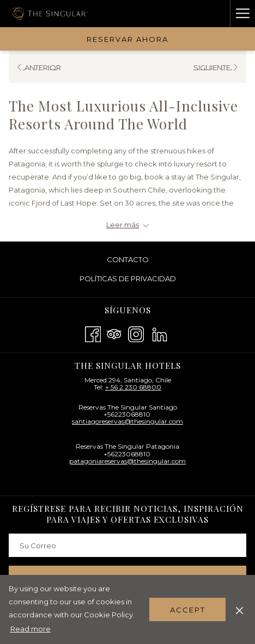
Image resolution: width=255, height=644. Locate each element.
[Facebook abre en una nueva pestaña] (93, 333)
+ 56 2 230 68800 (133, 387)
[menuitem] (127, 260)
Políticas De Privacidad (128, 278)
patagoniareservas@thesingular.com (127, 461)
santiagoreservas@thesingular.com (127, 421)
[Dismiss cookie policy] (239, 609)
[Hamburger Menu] (242, 14)
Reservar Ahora (127, 39)
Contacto (128, 259)
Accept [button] (188, 610)
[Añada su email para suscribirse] (127, 545)
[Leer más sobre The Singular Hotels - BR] (127, 225)
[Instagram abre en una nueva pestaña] (136, 333)
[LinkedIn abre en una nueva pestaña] (160, 333)
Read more (31, 629)
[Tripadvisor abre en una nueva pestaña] (114, 333)
